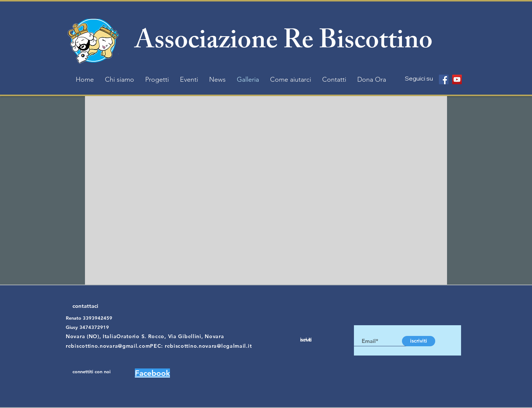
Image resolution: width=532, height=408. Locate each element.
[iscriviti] (419, 341)
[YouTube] (457, 79)
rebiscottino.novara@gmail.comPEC (113, 346)
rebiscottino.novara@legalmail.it (208, 346)
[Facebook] (444, 79)
